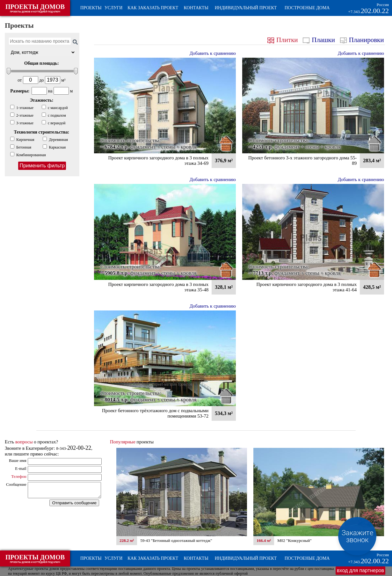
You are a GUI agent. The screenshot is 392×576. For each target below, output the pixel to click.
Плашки (320, 40)
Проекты (91, 8)
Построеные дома (307, 8)
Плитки (283, 40)
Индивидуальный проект (246, 8)
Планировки (363, 40)
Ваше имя (18, 460)
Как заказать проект (153, 8)
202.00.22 (368, 559)
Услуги (114, 8)
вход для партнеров (360, 570)
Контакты (196, 8)
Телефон (19, 476)
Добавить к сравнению (213, 53)
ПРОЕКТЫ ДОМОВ (35, 8)
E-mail (21, 468)
